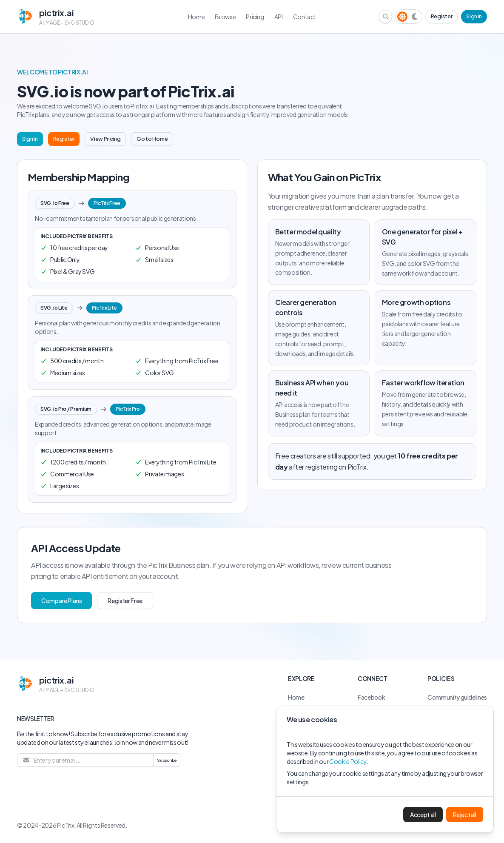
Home (296, 697)
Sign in (474, 16)
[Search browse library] (386, 17)
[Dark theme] (415, 17)
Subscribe (167, 760)
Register (441, 16)
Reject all (465, 815)
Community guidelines (457, 697)
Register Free (125, 601)
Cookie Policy (348, 761)
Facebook (371, 697)
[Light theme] (402, 17)
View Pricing (105, 139)
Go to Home (152, 139)
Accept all (423, 815)
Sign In (30, 139)
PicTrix (66, 825)
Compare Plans (61, 601)
